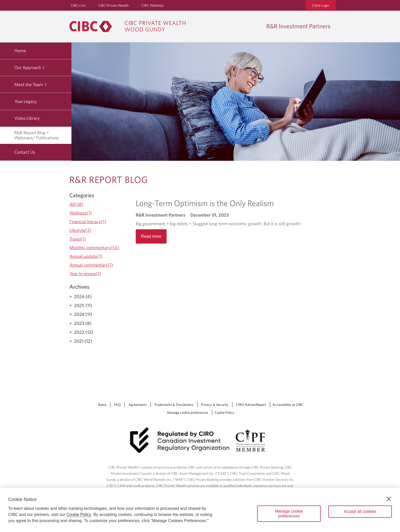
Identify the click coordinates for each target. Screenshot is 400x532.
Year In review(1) (85, 274)
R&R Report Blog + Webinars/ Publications (41, 135)
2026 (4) (83, 297)
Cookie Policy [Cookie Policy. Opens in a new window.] (79, 515)
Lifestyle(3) (80, 230)
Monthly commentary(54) (94, 248)
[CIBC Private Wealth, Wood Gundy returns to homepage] (130, 26)
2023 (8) (83, 323)
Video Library (27, 118)
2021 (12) (83, 341)
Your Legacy (26, 101)
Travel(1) (78, 239)
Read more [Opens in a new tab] (151, 236)
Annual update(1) (86, 256)
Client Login (321, 5)
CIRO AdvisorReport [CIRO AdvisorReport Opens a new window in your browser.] (251, 405)
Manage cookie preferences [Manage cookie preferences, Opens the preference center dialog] (289, 514)
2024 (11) (83, 314)
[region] (200, 510)
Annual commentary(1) (91, 265)
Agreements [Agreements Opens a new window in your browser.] (137, 405)
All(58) (76, 204)
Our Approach (30, 67)
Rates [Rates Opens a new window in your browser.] (102, 405)
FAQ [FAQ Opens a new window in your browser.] (117, 405)
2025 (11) (83, 305)
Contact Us (25, 152)
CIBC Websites (152, 5)
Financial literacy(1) (88, 222)
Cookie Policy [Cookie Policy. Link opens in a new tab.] (224, 413)
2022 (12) (84, 332)
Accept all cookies (360, 511)
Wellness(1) (81, 213)
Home (20, 51)
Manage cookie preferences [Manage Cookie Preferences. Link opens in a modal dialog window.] (188, 413)
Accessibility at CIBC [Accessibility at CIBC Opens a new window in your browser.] (288, 405)
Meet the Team (31, 84)
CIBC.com (78, 5)
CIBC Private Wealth (113, 5)
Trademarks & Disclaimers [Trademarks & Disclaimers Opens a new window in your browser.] (174, 405)
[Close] (389, 499)
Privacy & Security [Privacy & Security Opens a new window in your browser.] (215, 405)
